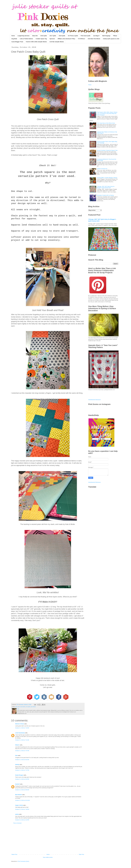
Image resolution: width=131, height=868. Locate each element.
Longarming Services (23, 36)
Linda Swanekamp (20, 733)
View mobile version (48, 857)
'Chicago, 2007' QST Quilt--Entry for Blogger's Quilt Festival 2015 (106, 187)
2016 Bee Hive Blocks (94, 39)
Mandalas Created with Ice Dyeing (105, 195)
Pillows (115, 36)
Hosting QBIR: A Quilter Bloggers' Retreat (107, 178)
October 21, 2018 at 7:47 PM (22, 770)
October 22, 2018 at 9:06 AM (22, 790)
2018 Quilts (62, 36)
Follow (90, 85)
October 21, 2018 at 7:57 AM (22, 751)
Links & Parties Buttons (26, 39)
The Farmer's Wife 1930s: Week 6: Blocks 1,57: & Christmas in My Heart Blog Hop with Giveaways (107, 114)
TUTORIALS (81, 39)
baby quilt (17, 707)
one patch (28, 707)
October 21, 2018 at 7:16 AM (22, 728)
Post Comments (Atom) (23, 861)
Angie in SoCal (19, 805)
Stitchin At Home (20, 724)
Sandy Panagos (19, 775)
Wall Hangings (106, 36)
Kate (16, 755)
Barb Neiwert (19, 795)
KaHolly (17, 765)
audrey (17, 814)
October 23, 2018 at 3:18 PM (22, 820)
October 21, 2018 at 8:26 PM (22, 779)
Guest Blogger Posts (17, 42)
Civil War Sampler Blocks (57, 42)
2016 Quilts (44, 36)
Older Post (81, 854)
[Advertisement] (48, 839)
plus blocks (33, 707)
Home (13, 36)
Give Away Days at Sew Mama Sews (106, 123)
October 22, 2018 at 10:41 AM (22, 800)
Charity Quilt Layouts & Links (111, 39)
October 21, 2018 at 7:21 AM (22, 740)
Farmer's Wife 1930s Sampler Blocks (36, 42)
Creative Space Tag (41, 39)
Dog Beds (14, 39)
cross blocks (23, 707)
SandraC (17, 784)
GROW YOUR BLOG (102, 169)
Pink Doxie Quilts (86, 36)
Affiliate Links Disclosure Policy (66, 39)
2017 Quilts (53, 36)
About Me (35, 36)
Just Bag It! (96, 36)
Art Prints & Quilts (73, 36)
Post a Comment (17, 823)
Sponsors (52, 39)
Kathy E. (17, 745)
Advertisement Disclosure (94, 400)
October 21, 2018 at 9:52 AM (22, 760)
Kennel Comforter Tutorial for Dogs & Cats (107, 150)
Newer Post (14, 854)
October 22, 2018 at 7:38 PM (22, 809)
